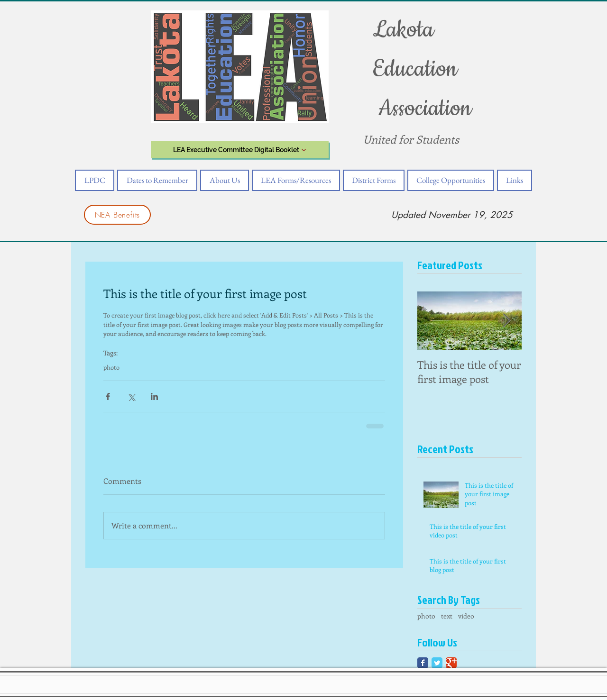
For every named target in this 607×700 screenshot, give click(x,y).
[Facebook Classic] (423, 663)
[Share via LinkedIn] (154, 396)
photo (111, 367)
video (466, 616)
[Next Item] (506, 321)
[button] (95, 180)
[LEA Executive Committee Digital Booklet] (240, 150)
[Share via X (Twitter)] (131, 396)
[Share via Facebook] (108, 396)
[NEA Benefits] (117, 215)
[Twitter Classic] (437, 663)
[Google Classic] (451, 663)
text (447, 616)
